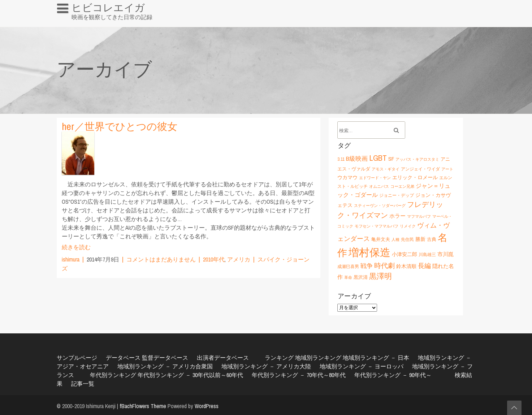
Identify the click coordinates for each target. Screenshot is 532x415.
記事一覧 (83, 384)
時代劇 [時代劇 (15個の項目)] (384, 265)
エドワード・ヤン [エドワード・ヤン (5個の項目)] (375, 178)
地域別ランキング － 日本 (376, 358)
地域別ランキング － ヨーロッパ (362, 366)
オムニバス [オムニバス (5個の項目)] (379, 186)
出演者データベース (223, 358)
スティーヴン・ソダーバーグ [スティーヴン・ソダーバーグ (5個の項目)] (380, 206)
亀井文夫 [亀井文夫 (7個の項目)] (381, 239)
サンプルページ (77, 358)
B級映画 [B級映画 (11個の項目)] (357, 159)
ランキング (279, 358)
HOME (68, 23)
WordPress (207, 406)
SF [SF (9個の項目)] (391, 159)
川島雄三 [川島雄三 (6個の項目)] (427, 254)
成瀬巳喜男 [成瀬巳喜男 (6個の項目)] (348, 266)
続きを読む (76, 247)
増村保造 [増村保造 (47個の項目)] (369, 252)
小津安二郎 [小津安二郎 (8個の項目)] (405, 254)
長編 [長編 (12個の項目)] (424, 266)
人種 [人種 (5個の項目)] (395, 239)
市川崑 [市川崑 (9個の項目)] (446, 254)
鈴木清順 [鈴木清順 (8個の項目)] (406, 266)
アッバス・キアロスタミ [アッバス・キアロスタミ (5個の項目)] (417, 159)
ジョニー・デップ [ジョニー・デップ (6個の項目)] (397, 195)
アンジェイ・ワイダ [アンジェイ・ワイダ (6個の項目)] (420, 169)
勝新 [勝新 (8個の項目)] (420, 239)
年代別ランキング (113, 375)
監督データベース (165, 358)
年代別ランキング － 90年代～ (393, 375)
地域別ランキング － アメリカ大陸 (266, 366)
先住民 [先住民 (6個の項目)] (407, 239)
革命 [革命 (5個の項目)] (348, 277)
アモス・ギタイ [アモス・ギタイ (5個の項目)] (386, 169)
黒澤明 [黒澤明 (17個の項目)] (380, 276)
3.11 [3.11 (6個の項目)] (341, 159)
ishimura (71, 259)
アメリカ (239, 259)
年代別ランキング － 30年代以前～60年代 (190, 375)
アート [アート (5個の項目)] (447, 169)
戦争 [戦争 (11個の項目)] (367, 266)
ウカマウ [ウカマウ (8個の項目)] (347, 177)
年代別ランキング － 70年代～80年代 (299, 375)
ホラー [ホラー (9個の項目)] (397, 216)
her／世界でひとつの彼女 (120, 126)
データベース (123, 358)
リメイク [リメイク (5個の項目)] (408, 226)
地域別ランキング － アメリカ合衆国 (165, 366)
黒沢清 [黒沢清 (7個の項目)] (361, 277)
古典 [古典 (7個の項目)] (432, 239)
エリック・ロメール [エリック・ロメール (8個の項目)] (415, 177)
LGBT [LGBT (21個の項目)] (378, 158)
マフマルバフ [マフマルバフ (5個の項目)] (419, 216)
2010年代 (214, 259)
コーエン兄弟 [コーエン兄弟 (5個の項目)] (402, 186)
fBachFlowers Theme (143, 406)
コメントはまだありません (161, 259)
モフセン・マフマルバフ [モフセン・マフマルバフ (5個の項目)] (377, 226)
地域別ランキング (318, 358)
